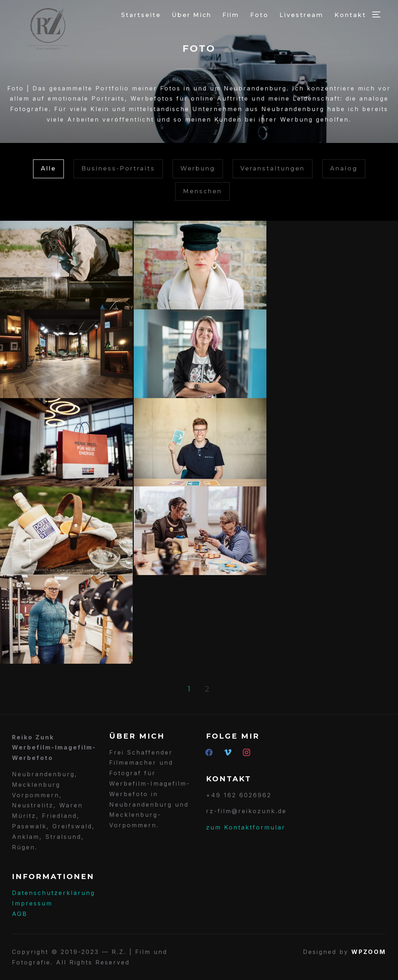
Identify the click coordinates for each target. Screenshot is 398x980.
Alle (48, 168)
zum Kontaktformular (246, 827)
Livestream (301, 15)
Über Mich (192, 15)
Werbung (198, 168)
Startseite (141, 15)
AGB (20, 914)
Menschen (202, 191)
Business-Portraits (118, 168)
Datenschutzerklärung (54, 893)
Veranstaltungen (273, 168)
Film (231, 15)
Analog (344, 168)
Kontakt (350, 15)
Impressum (32, 903)
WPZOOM (369, 952)
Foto (259, 15)
